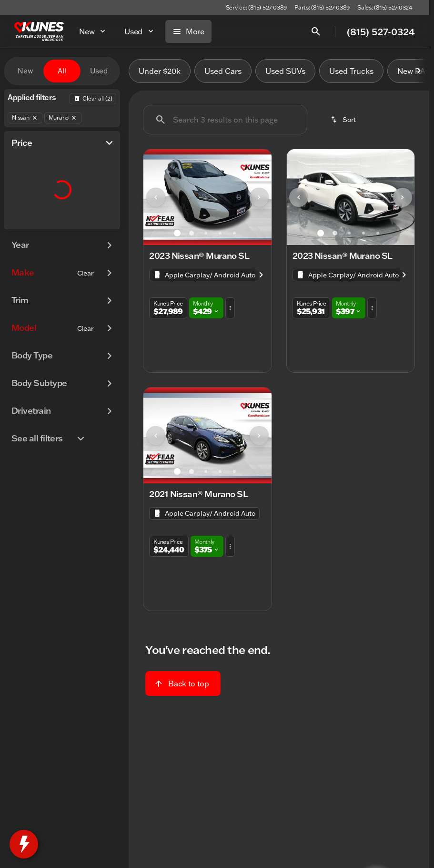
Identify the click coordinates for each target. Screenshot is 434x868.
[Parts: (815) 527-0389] (322, 8)
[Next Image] (259, 197)
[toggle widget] (24, 844)
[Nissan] (25, 118)
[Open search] (316, 31)
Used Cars (223, 71)
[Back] (93, 99)
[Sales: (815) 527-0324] (385, 8)
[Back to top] (183, 684)
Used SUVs (285, 71)
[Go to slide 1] (177, 233)
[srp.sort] (344, 120)
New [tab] (25, 71)
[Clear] (86, 273)
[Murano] (63, 118)
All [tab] (62, 71)
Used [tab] (99, 71)
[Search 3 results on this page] (225, 120)
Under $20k (160, 71)
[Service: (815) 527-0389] (256, 8)
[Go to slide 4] (220, 233)
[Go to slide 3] (206, 233)
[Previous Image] (156, 197)
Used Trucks (351, 71)
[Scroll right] (419, 71)
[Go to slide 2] (192, 233)
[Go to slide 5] (234, 233)
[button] (153, 197)
